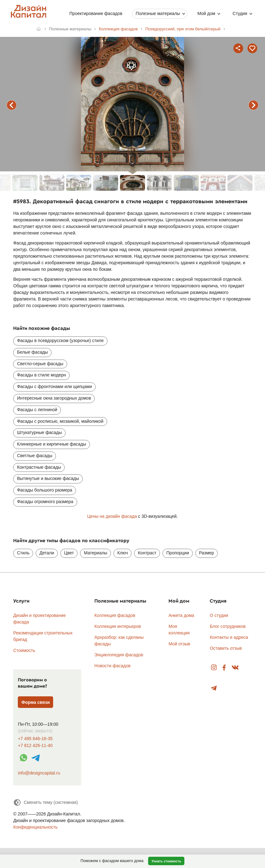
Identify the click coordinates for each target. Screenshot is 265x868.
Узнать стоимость (166, 861)
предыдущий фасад (12, 105)
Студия (240, 13)
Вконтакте (235, 668)
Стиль (23, 553)
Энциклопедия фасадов (119, 655)
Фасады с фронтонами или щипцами (54, 386)
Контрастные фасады (39, 467)
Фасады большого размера (45, 490)
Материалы (95, 553)
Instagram (214, 668)
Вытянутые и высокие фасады (48, 478)
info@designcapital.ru (39, 773)
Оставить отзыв (226, 648)
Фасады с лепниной (37, 410)
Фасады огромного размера (45, 502)
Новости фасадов (112, 666)
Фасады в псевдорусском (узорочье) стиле (60, 341)
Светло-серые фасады (40, 364)
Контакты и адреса (229, 637)
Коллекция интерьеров (118, 626)
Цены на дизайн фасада (112, 516)
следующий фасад (253, 105)
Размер (207, 553)
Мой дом (206, 13)
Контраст (147, 553)
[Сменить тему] (45, 802)
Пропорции (177, 553)
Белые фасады (32, 352)
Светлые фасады (35, 456)
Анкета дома (181, 615)
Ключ (122, 553)
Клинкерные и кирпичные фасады (51, 444)
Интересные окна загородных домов (54, 398)
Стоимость (24, 650)
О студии (219, 615)
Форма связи (36, 702)
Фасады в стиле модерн (41, 375)
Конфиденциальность (35, 827)
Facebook (224, 668)
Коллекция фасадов (115, 615)
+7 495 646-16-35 (35, 739)
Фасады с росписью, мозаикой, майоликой (60, 421)
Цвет (69, 553)
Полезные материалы (158, 13)
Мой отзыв (179, 644)
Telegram (214, 688)
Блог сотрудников (228, 626)
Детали (47, 553)
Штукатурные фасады (39, 432)
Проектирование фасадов (96, 13)
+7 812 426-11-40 (35, 746)
